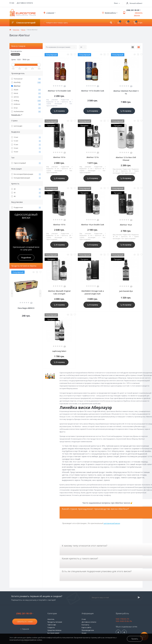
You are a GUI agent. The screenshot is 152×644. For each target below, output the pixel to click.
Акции (84, 633)
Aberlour (15, 54)
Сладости (51, 627)
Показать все (17, 115)
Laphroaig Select (59, 351)
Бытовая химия (53, 633)
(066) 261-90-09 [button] (25, 614)
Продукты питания (55, 622)
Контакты (85, 625)
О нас (12, 3)
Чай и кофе (52, 625)
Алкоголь (16, 30)
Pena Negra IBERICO (26, 308)
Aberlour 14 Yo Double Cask (93, 91)
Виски (23, 30)
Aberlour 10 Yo (59, 157)
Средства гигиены (54, 630)
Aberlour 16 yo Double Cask (93, 225)
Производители (88, 630)
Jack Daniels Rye (126, 291)
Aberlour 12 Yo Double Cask (59, 91)
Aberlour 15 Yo (59, 225)
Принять (135, 639)
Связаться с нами (25, 622)
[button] (134, 3)
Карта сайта (86, 627)
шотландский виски (112, 523)
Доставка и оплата (25, 3)
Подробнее (26, 258)
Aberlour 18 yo (126, 225)
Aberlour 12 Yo (93, 157)
